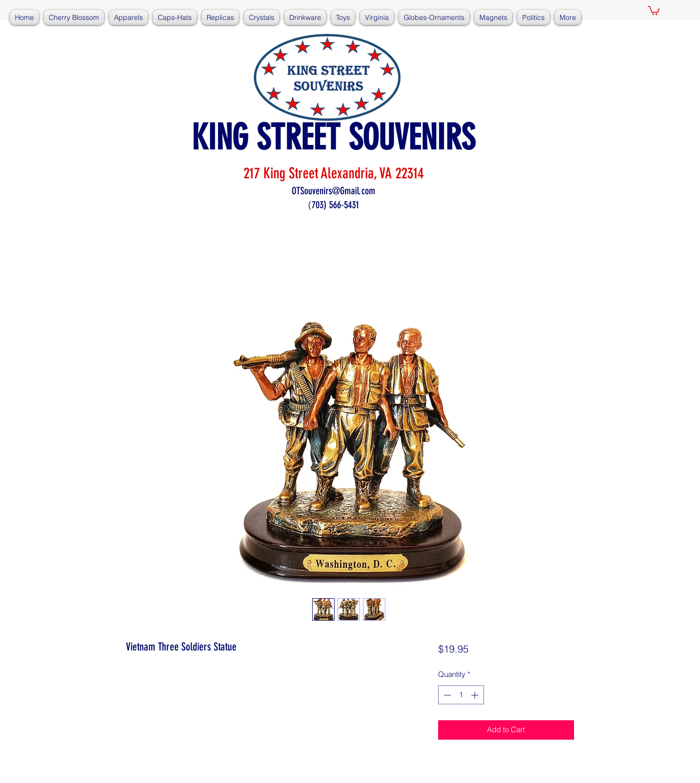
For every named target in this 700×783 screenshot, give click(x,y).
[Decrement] (446, 695)
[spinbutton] (461, 695)
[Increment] (476, 695)
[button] (654, 10)
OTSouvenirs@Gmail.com (334, 191)
